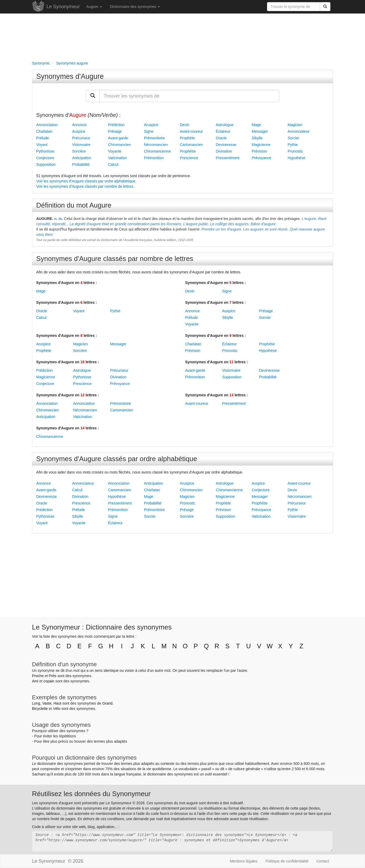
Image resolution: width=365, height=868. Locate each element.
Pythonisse (45, 151)
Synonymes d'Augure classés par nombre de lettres (115, 259)
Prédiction (116, 125)
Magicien (295, 125)
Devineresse (226, 145)
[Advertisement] (182, 36)
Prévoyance (261, 158)
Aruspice (151, 125)
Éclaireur (223, 131)
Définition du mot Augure (74, 205)
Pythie (293, 145)
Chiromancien (119, 145)
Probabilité (81, 164)
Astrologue (225, 125)
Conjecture (45, 158)
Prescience (189, 158)
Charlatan (44, 131)
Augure (94, 7)
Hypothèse (296, 158)
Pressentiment (228, 158)
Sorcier (293, 138)
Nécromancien (156, 145)
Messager (260, 131)
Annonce (79, 125)
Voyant (42, 145)
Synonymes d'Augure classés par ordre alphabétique (117, 459)
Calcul (113, 164)
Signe (149, 131)
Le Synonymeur (63, 7)
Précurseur (81, 138)
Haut (57, 703)
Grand (107, 703)
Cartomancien (191, 145)
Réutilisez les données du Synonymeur (91, 794)
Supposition (46, 164)
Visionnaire (81, 145)
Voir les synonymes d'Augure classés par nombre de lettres (85, 186)
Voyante (115, 151)
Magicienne (261, 145)
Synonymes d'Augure (70, 76)
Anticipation (82, 158)
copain (49, 681)
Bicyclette (40, 709)
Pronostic (295, 151)
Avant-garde (118, 138)
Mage (256, 125)
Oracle (221, 138)
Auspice (79, 131)
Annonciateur (299, 131)
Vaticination (117, 158)
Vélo (57, 709)
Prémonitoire (154, 138)
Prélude (43, 138)
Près (53, 676)
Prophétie (188, 151)
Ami (35, 681)
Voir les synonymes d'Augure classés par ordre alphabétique (86, 181)
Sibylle (257, 138)
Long (36, 703)
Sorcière (79, 151)
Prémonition (154, 158)
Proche (38, 676)
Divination (224, 151)
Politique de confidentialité (287, 861)
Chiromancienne (157, 151)
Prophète (187, 138)
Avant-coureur (191, 131)
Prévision (259, 151)
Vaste (47, 703)
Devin (185, 125)
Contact (323, 861)
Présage (115, 131)
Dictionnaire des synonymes (135, 7)
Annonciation (47, 125)
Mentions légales (244, 861)
